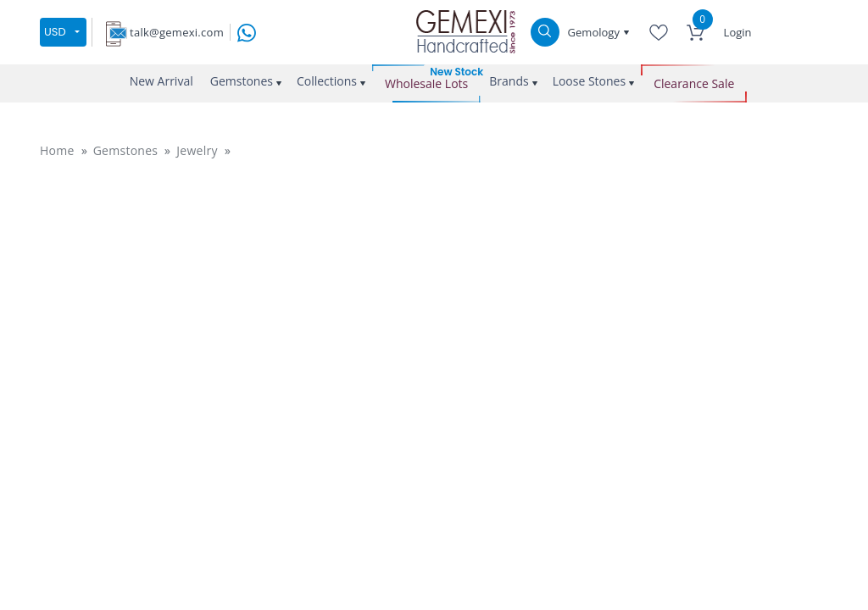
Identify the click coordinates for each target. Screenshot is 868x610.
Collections (327, 81)
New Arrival (161, 81)
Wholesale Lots (426, 83)
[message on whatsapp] (247, 31)
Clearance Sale (694, 83)
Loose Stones (590, 81)
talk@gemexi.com (177, 32)
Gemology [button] (595, 32)
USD (55, 32)
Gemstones (242, 81)
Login (738, 32)
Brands (509, 81)
